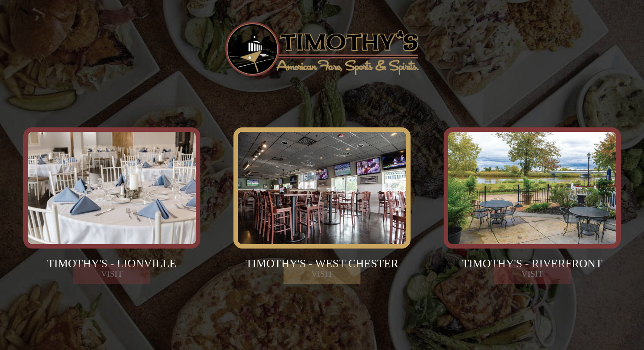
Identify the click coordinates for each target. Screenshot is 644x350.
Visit (112, 291)
